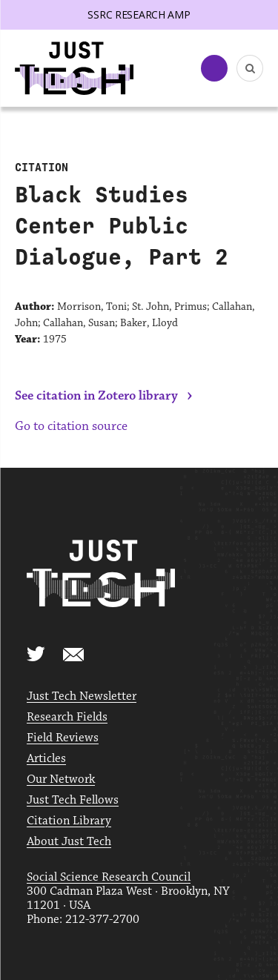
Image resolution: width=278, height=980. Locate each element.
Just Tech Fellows (73, 800)
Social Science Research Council (109, 877)
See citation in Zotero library (96, 396)
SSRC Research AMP (139, 14)
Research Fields (67, 717)
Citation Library (69, 821)
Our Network (61, 779)
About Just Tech (69, 842)
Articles (46, 759)
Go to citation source (71, 426)
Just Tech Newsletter (82, 696)
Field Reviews (63, 738)
